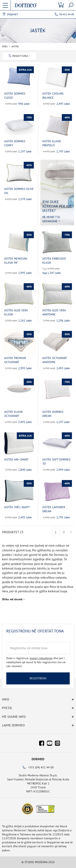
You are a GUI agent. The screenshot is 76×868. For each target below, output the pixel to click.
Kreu (5, 46)
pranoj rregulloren (41, 658)
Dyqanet (13, 14)
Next (71, 532)
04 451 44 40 (67, 14)
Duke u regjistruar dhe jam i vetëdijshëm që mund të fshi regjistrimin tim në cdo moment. (36, 662)
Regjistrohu (38, 678)
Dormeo (38, 759)
